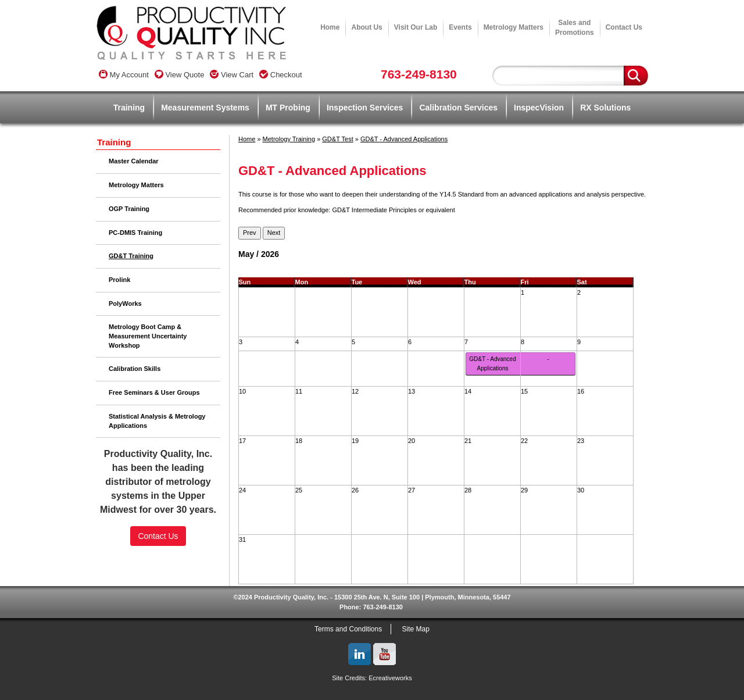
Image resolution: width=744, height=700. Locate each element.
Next (274, 233)
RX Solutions (605, 108)
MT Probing (288, 108)
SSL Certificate (158, 583)
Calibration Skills (135, 369)
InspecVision (539, 108)
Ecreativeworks (390, 678)
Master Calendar (134, 161)
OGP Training (129, 209)
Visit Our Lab (416, 27)
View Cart (232, 75)
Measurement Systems (205, 108)
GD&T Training (131, 256)
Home (330, 27)
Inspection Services (365, 108)
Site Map (416, 629)
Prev (250, 233)
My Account (124, 75)
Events (460, 27)
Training (129, 108)
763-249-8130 (419, 74)
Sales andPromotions (575, 28)
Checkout (281, 75)
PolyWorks (125, 303)
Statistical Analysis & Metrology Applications (157, 421)
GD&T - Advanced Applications (404, 139)
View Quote (180, 75)
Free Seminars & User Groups (154, 392)
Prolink (119, 280)
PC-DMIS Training (135, 233)
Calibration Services (458, 108)
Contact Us (624, 27)
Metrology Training (289, 139)
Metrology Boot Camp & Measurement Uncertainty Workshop (148, 336)
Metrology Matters (514, 27)
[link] (158, 563)
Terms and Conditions (348, 629)
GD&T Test (337, 139)
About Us (366, 27)
